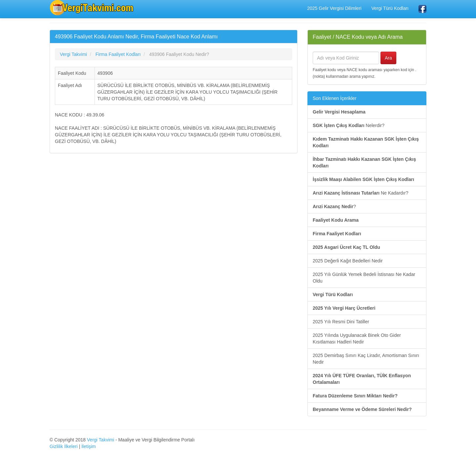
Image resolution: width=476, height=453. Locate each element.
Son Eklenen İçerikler (335, 98)
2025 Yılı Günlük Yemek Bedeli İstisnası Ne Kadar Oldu (364, 278)
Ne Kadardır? (360, 193)
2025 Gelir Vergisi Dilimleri (334, 8)
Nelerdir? (349, 125)
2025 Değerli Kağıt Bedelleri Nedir (348, 261)
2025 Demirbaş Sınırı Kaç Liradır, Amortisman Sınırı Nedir (366, 359)
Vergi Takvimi (100, 440)
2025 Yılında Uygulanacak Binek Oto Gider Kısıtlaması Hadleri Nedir (357, 339)
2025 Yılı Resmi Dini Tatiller (341, 322)
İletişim (89, 446)
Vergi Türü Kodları (390, 8)
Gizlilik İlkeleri (64, 446)
